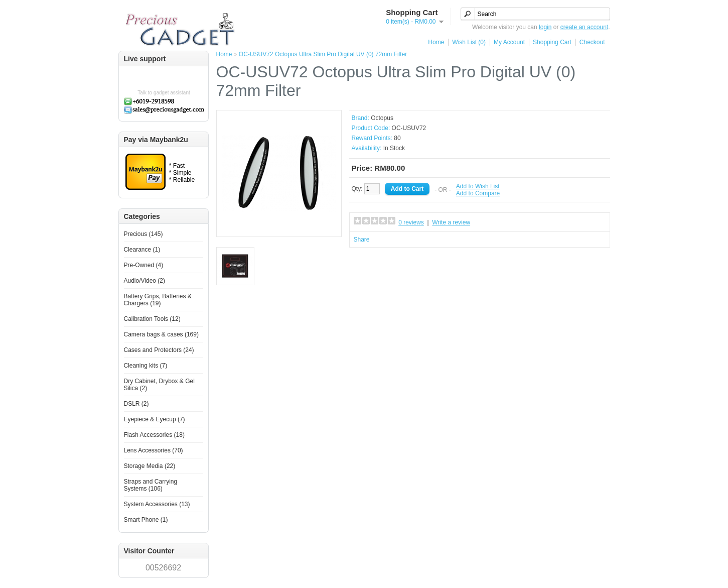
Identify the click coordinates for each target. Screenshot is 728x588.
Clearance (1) (142, 250)
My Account (509, 42)
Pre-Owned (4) (144, 265)
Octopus (382, 118)
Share (362, 240)
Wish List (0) (469, 42)
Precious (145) (143, 234)
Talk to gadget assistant (164, 93)
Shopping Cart (552, 42)
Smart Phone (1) (146, 520)
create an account (584, 27)
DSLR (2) (136, 404)
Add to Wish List (478, 186)
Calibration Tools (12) (152, 319)
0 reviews (411, 222)
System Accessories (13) (157, 504)
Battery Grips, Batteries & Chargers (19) (158, 300)
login (545, 27)
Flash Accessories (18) (154, 435)
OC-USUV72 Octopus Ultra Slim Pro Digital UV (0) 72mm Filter (323, 54)
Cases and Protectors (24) (159, 350)
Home (436, 42)
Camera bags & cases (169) (161, 334)
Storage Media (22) (150, 466)
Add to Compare (478, 193)
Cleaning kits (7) (146, 366)
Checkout (592, 42)
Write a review (451, 222)
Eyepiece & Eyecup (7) (155, 419)
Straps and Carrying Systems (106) (151, 485)
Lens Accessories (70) (154, 450)
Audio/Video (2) (145, 281)
